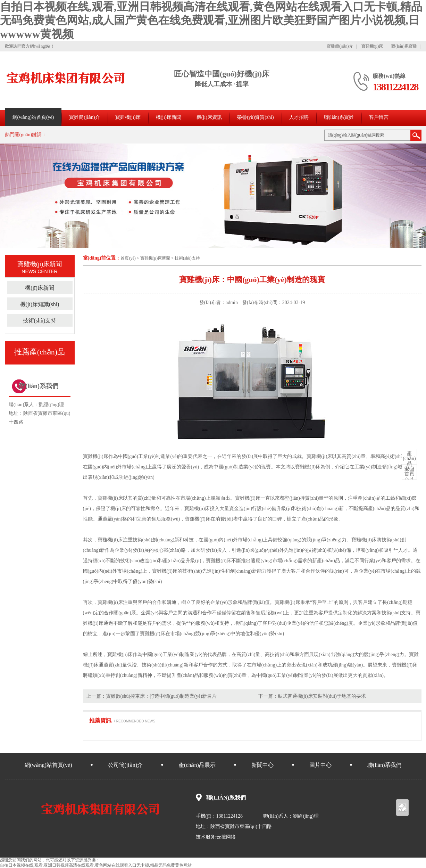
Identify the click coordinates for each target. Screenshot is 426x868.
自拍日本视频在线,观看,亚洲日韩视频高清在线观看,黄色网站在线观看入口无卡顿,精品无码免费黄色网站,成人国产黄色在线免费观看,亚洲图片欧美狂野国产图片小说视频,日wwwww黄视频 (211, 20)
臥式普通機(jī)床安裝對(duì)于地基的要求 (322, 696)
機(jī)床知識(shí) (40, 304)
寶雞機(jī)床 (372, 46)
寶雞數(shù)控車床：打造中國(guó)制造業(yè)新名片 (161, 696)
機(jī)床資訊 (209, 117)
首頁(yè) (128, 258)
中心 (409, 461)
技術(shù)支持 (187, 258)
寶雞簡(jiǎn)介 (340, 46)
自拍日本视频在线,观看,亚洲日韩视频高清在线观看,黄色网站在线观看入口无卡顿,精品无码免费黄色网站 (96, 865)
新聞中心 (262, 765)
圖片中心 (320, 765)
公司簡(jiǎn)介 (126, 765)
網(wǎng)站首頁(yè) (33, 117)
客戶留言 (379, 117)
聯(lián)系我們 (385, 765)
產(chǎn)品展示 (197, 765)
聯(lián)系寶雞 (404, 46)
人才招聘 (299, 117)
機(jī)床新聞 (169, 117)
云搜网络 (226, 837)
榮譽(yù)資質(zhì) (256, 117)
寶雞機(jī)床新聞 (155, 258)
